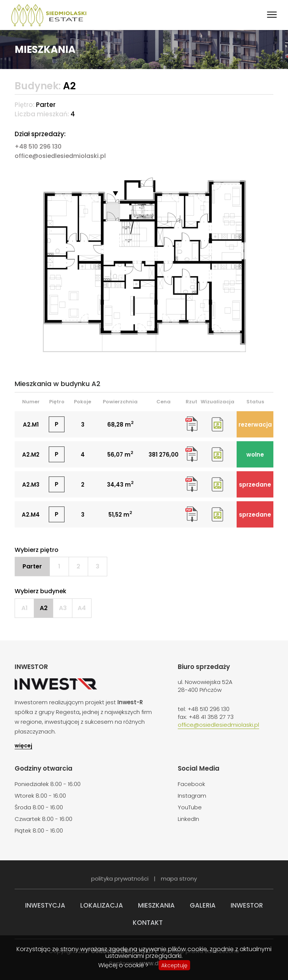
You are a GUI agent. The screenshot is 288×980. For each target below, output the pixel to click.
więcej (23, 746)
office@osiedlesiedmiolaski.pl (60, 156)
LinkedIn (188, 819)
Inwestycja (45, 905)
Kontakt (148, 923)
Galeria (203, 905)
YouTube (190, 807)
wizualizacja (217, 424)
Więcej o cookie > (123, 965)
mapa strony (179, 879)
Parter (32, 566)
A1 (25, 608)
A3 (63, 608)
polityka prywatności (120, 879)
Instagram (192, 796)
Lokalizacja (102, 905)
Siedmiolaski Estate (49, 15)
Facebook (191, 784)
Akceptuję (174, 965)
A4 (82, 608)
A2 (44, 608)
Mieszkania (156, 905)
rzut (191, 424)
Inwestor (247, 905)
